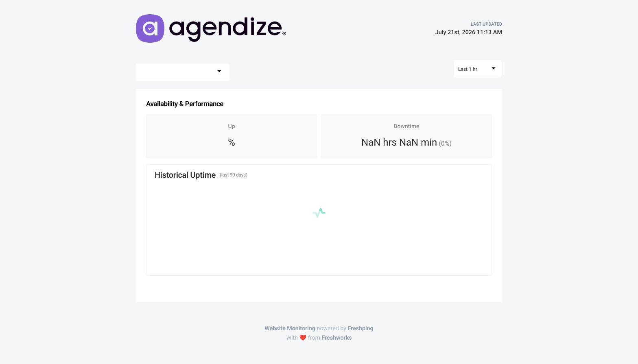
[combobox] (183, 72)
